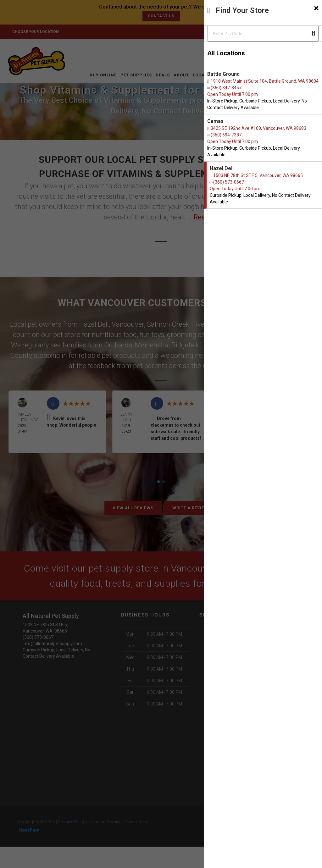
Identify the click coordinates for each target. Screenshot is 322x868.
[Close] (316, 8)
